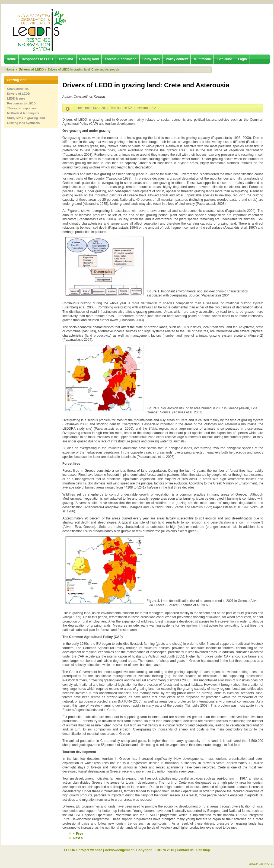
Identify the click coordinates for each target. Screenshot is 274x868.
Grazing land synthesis (23, 123)
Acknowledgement (119, 850)
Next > (78, 838)
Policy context (177, 59)
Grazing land (89, 59)
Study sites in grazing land (26, 118)
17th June (224, 59)
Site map (203, 850)
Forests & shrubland (121, 59)
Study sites (151, 59)
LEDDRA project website (83, 850)
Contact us (185, 850)
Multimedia (202, 59)
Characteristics (18, 89)
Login (242, 59)
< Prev (78, 834)
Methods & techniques (23, 113)
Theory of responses (22, 108)
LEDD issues (16, 98)
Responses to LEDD (37, 59)
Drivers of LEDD (31, 69)
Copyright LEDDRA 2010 (155, 850)
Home (11, 59)
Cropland (66, 59)
